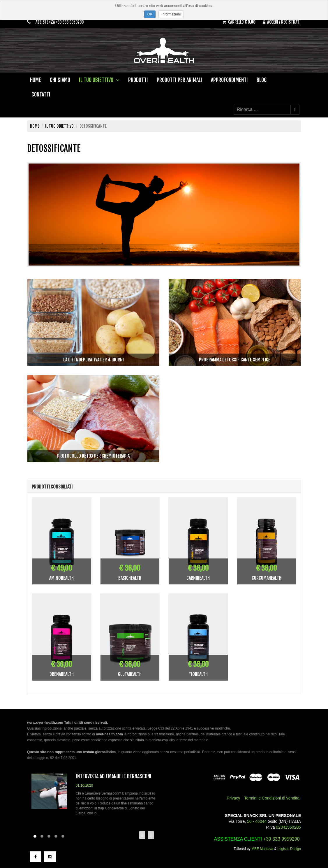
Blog (262, 80)
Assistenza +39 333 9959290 (61, 22)
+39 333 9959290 (282, 839)
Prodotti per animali (179, 80)
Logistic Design (289, 849)
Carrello (236, 22)
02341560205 (288, 827)
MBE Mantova (262, 849)
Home (36, 80)
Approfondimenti (229, 80)
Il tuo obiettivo (99, 80)
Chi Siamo (60, 80)
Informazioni (171, 14)
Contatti (41, 95)
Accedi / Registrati (281, 22)
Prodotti (138, 80)
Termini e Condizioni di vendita (272, 798)
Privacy (233, 798)
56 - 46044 (257, 822)
